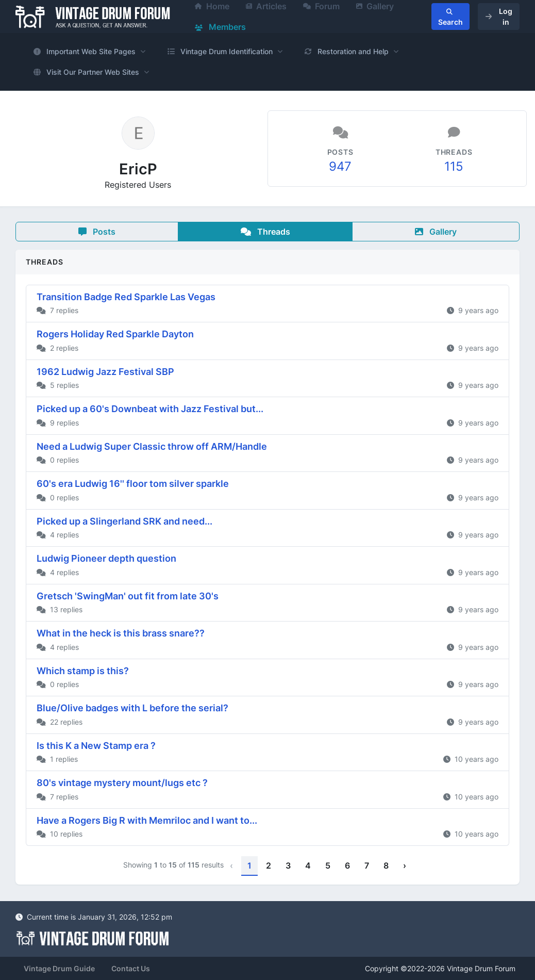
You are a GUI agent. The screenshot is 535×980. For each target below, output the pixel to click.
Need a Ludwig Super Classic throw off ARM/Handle (152, 446)
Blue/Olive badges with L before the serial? (132, 708)
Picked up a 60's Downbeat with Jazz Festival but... (150, 409)
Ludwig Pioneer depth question (106, 558)
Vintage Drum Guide (59, 968)
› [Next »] (405, 865)
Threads (265, 232)
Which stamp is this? (83, 671)
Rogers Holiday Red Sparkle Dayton (115, 334)
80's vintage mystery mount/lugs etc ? (122, 783)
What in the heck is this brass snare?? (121, 633)
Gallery (436, 232)
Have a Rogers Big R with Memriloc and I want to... (147, 820)
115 (454, 166)
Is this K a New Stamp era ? (96, 746)
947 (340, 166)
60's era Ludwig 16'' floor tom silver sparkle (133, 484)
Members (220, 27)
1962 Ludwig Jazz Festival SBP (105, 372)
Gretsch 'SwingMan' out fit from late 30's (128, 596)
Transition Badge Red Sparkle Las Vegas (126, 297)
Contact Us (131, 968)
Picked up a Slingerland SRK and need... (124, 521)
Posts (97, 232)
